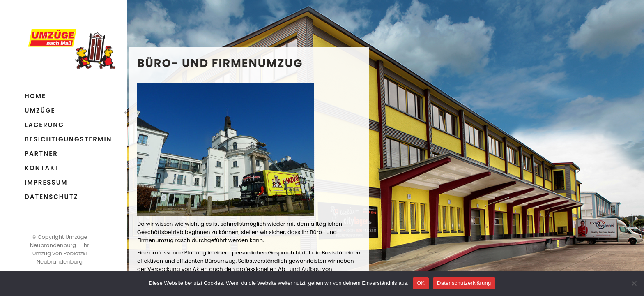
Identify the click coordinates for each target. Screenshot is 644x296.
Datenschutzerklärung (464, 283)
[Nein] (634, 283)
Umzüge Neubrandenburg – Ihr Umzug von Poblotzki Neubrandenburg (60, 249)
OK (421, 283)
